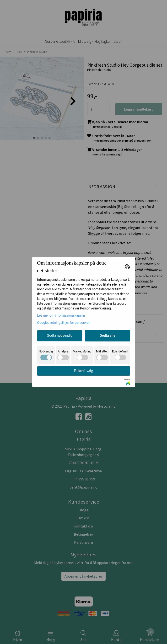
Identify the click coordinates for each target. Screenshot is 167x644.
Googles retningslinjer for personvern (64, 323)
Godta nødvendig (60, 335)
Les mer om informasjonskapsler (61, 315)
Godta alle (108, 335)
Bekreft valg (84, 371)
